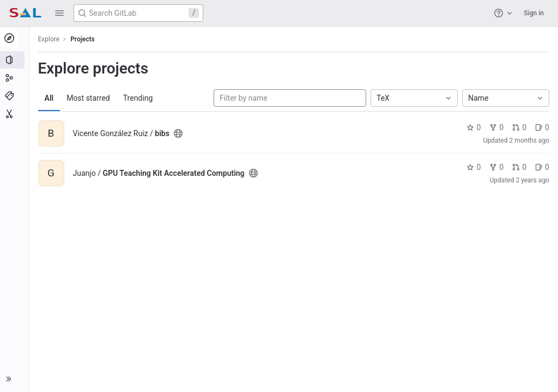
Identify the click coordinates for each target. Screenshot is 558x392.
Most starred (90, 98)
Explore (50, 39)
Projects (84, 39)
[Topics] (15, 96)
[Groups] (15, 78)
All (50, 98)
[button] (59, 13)
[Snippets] (15, 114)
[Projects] (15, 60)
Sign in (534, 13)
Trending (139, 98)
